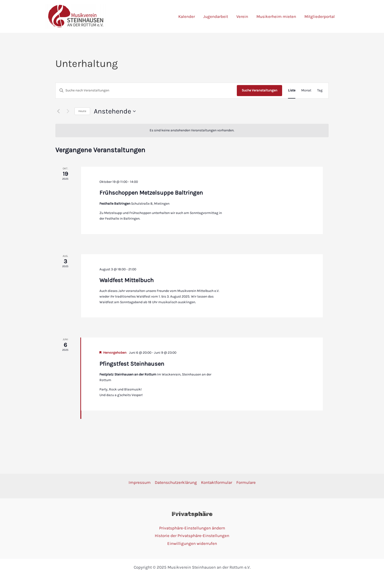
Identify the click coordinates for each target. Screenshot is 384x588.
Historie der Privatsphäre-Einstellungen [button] (192, 536)
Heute (82, 111)
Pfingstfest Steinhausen (132, 364)
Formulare (246, 482)
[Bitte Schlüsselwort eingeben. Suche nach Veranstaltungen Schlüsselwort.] (146, 91)
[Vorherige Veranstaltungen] (58, 111)
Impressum (140, 482)
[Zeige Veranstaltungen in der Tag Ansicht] (320, 91)
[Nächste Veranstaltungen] (68, 111)
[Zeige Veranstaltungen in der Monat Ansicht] (306, 91)
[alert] (192, 131)
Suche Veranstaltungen (259, 90)
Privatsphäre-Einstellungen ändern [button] (192, 528)
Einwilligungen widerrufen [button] (192, 543)
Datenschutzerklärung (176, 482)
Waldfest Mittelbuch (126, 280)
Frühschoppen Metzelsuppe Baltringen (151, 193)
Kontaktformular (217, 482)
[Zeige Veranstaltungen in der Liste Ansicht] (292, 91)
